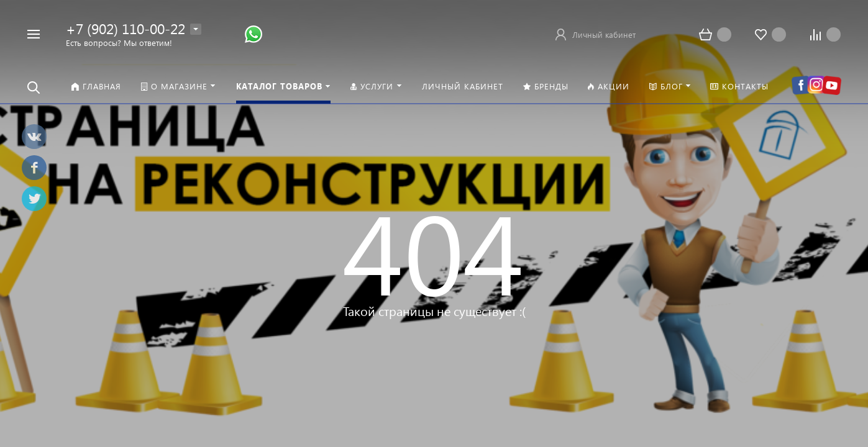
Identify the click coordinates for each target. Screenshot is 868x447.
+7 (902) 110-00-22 (126, 28)
